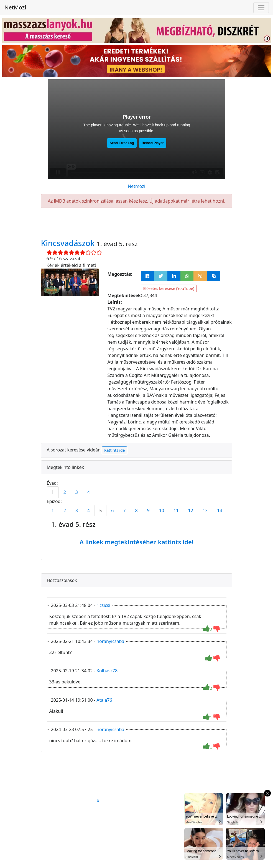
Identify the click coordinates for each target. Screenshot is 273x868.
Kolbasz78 (107, 671)
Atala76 (104, 700)
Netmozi (136, 186)
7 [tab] (124, 510)
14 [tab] (220, 510)
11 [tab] (176, 510)
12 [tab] (191, 510)
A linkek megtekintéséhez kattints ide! (136, 542)
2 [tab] (65, 492)
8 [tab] (136, 510)
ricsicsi (103, 605)
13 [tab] (205, 510)
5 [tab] (100, 510)
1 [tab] (53, 492)
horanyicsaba (110, 641)
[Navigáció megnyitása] (261, 8)
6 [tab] (112, 510)
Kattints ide (114, 450)
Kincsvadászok (69, 243)
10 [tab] (162, 510)
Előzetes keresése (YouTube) (169, 288)
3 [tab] (77, 492)
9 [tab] (148, 510)
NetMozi (15, 7)
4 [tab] (89, 492)
